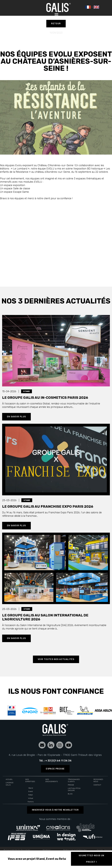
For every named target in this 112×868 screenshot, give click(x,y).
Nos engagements (52, 781)
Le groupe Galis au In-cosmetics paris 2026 (45, 398)
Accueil (9, 779)
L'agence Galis (10, 784)
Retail (31, 795)
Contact (97, 785)
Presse (71, 785)
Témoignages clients (74, 781)
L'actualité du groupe (74, 789)
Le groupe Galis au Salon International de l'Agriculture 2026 (45, 617)
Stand (31, 788)
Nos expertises (30, 781)
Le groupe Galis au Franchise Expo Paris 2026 (48, 506)
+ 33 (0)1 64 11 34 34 (58, 761)
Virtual (31, 798)
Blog (70, 794)
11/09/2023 (56, 33)
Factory (31, 802)
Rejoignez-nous (98, 781)
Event (31, 791)
